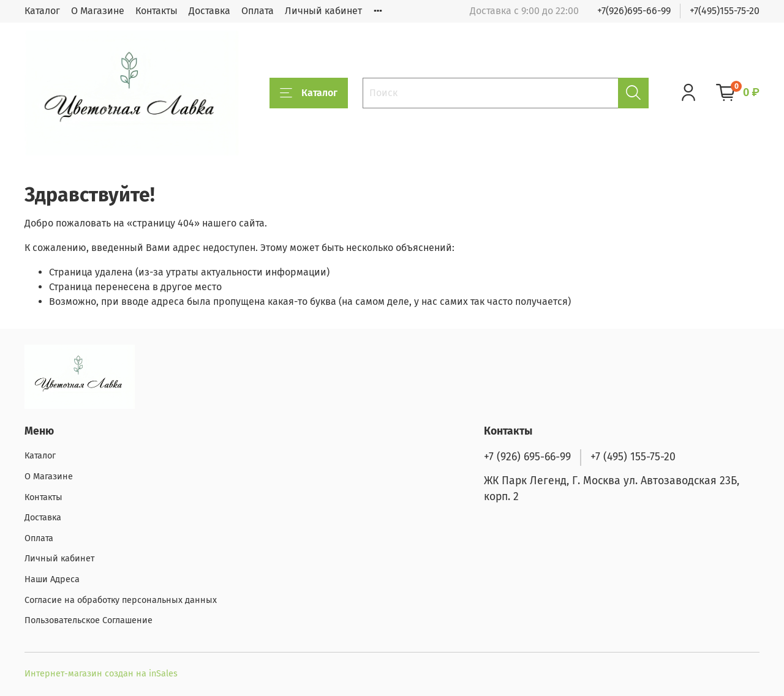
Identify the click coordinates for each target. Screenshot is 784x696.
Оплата (258, 11)
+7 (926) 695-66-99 (527, 457)
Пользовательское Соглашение (89, 620)
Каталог (42, 11)
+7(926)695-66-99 (634, 11)
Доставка (209, 11)
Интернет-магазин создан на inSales (101, 674)
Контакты (156, 11)
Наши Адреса (52, 579)
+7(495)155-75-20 (725, 11)
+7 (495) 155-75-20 (633, 457)
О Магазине (98, 11)
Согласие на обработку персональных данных (121, 600)
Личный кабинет (323, 11)
